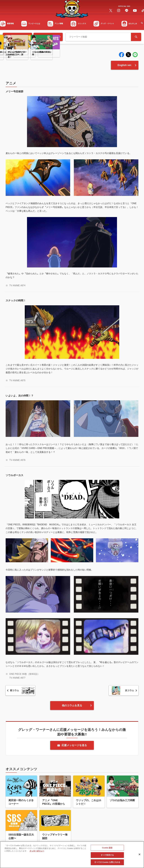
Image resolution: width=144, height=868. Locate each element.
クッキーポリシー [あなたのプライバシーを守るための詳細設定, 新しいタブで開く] (37, 852)
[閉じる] (139, 856)
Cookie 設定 (107, 849)
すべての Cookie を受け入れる (107, 863)
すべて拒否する (107, 856)
